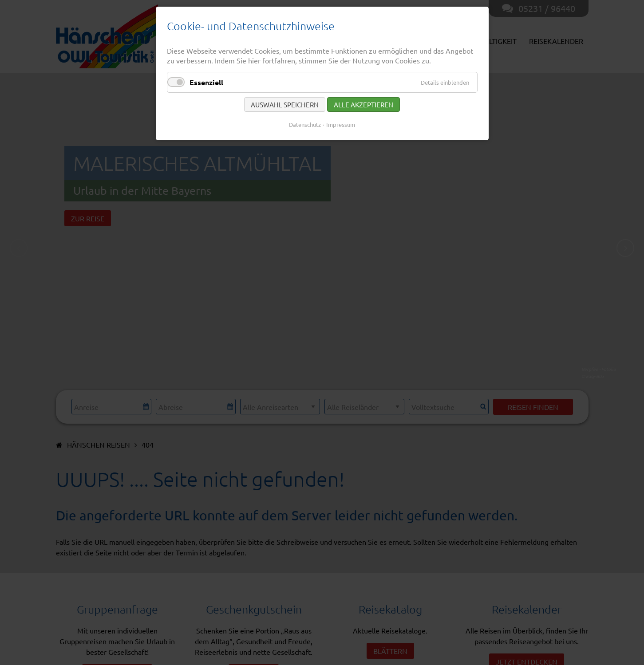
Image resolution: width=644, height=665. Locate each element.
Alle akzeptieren (363, 104)
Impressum (341, 124)
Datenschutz (305, 124)
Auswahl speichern (285, 104)
